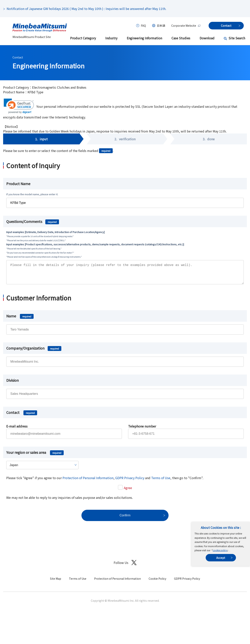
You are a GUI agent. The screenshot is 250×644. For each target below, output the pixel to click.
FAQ (143, 26)
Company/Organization (34, 352)
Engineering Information (144, 38)
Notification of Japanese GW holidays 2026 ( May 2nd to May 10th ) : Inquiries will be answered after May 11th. (86, 9)
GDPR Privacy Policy (130, 482)
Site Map (56, 582)
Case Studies (181, 38)
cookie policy (220, 550)
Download (207, 38)
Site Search (237, 38)
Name (20, 320)
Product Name (18, 184)
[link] (19, 106)
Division (12, 384)
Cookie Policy (157, 582)
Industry (111, 38)
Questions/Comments (33, 221)
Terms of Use (161, 482)
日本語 (161, 26)
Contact (18, 57)
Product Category (83, 38)
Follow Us (125, 567)
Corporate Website (186, 26)
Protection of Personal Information (88, 482)
